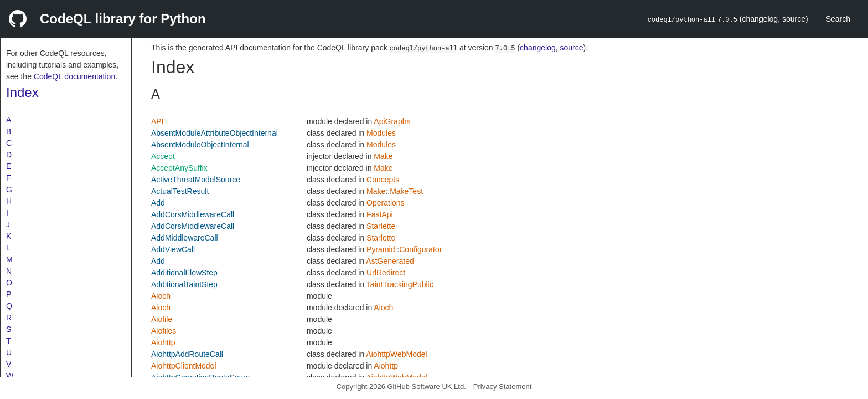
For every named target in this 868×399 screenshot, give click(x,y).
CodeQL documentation (74, 76)
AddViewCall (173, 249)
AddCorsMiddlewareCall (193, 214)
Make (383, 156)
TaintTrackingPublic (400, 284)
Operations (385, 203)
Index (22, 92)
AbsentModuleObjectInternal (200, 145)
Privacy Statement (503, 387)
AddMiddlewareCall (185, 238)
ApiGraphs (392, 121)
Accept (163, 156)
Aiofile (162, 319)
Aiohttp (163, 342)
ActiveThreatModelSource (196, 180)
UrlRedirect (386, 273)
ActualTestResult (180, 191)
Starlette (381, 226)
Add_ (160, 261)
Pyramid (381, 249)
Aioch (161, 296)
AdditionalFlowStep (184, 273)
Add (158, 203)
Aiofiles (164, 331)
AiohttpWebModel (396, 354)
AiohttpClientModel (184, 366)
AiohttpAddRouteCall (187, 354)
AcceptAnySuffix (179, 168)
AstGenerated (390, 261)
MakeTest (406, 191)
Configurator (420, 249)
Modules (381, 133)
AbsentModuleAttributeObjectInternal (215, 133)
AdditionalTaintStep (184, 284)
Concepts (383, 180)
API (157, 121)
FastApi (379, 214)
